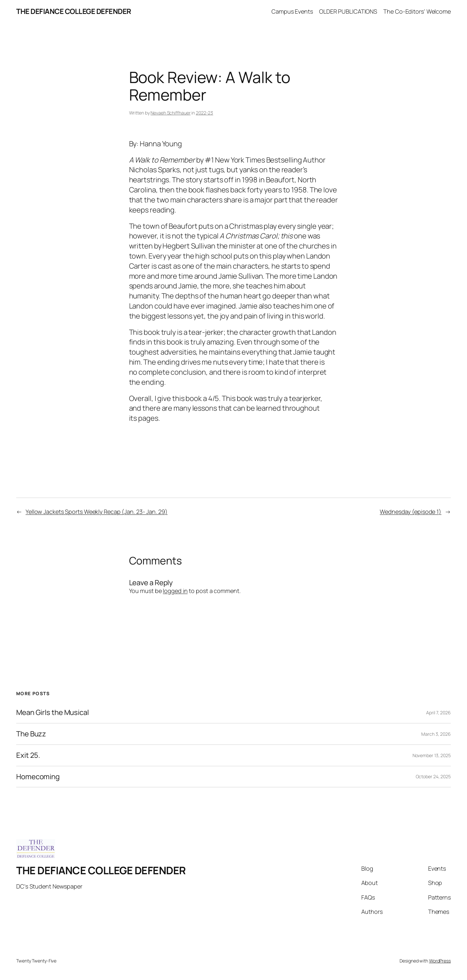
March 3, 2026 (436, 734)
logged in (175, 591)
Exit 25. (28, 755)
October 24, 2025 (433, 776)
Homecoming (38, 777)
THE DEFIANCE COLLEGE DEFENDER (74, 11)
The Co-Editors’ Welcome (417, 11)
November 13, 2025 (432, 755)
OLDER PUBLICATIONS (348, 11)
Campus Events (292, 11)
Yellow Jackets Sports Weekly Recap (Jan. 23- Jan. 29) (97, 512)
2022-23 (204, 113)
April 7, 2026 (438, 713)
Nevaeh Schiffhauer (170, 113)
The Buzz (31, 734)
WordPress (440, 961)
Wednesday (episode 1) (411, 512)
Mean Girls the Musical (53, 713)
